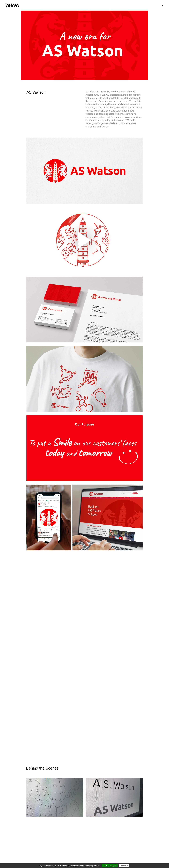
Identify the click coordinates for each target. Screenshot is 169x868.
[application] (84, 240)
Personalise (124, 866)
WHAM (12, 5)
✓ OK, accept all (110, 866)
